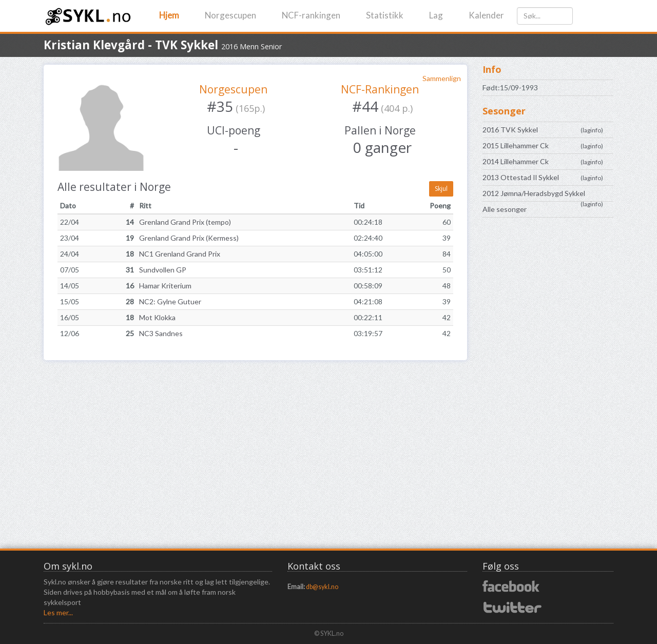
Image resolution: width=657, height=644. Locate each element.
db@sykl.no (322, 587)
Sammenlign (442, 78)
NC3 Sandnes (161, 333)
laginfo (592, 130)
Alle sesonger (505, 209)
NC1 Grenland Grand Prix (180, 254)
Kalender (486, 15)
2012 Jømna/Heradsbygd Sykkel (534, 193)
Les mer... (58, 612)
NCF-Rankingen (380, 89)
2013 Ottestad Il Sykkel (521, 177)
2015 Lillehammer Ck (516, 145)
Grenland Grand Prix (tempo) (185, 222)
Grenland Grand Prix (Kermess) (189, 238)
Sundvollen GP (163, 270)
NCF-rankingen (311, 15)
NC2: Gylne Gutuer (170, 301)
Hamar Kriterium (165, 286)
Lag (436, 15)
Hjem (169, 15)
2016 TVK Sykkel (510, 130)
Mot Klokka (157, 317)
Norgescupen (230, 15)
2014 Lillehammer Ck (516, 161)
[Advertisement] (548, 387)
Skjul (441, 189)
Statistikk (385, 15)
